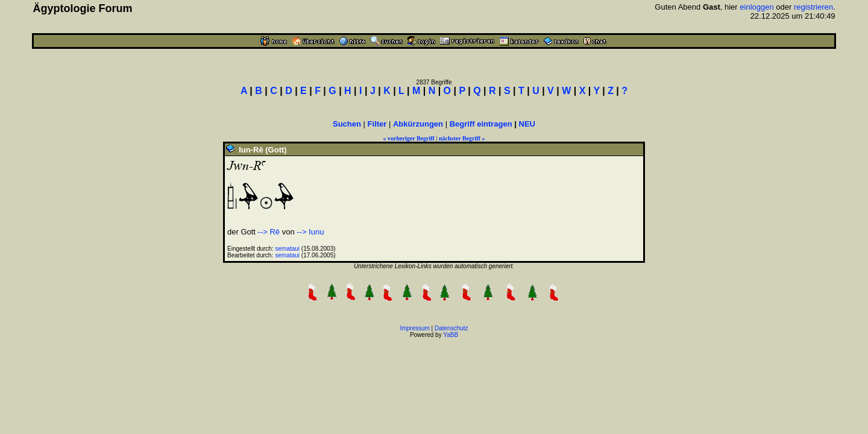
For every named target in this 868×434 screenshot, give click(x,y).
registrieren (813, 7)
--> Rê (269, 232)
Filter (377, 124)
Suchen (347, 124)
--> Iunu (310, 232)
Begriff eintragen (481, 124)
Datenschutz (451, 328)
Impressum (414, 328)
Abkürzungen (418, 124)
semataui (288, 249)
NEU (527, 124)
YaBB (451, 335)
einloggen (756, 7)
